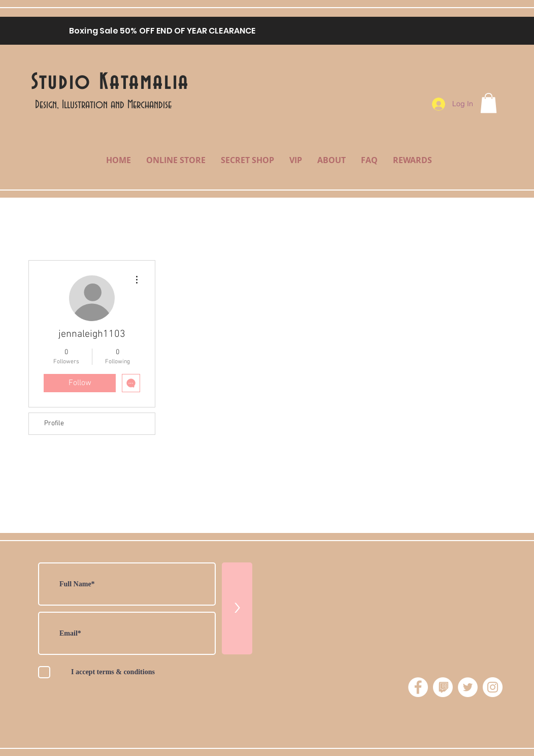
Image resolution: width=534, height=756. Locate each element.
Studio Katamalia (110, 83)
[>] (237, 608)
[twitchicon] (443, 687)
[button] (489, 103)
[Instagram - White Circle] (493, 687)
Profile (54, 423)
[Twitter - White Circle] (468, 687)
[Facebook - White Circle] (418, 687)
